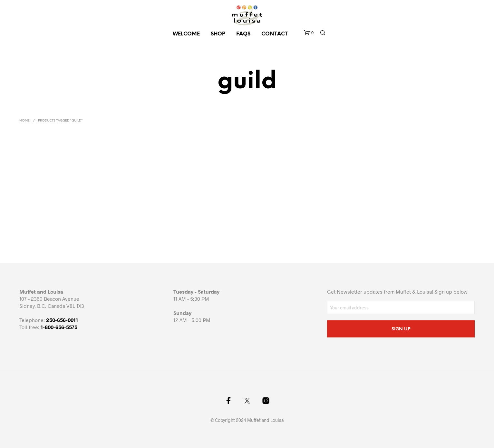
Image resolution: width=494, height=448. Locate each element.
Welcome (186, 34)
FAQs (243, 34)
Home (24, 121)
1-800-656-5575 (59, 327)
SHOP (218, 34)
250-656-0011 (62, 320)
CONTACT (275, 34)
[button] (309, 33)
